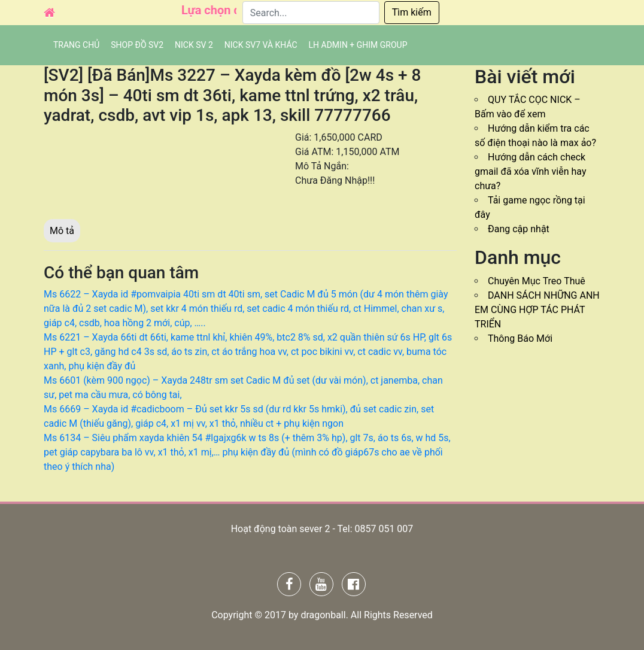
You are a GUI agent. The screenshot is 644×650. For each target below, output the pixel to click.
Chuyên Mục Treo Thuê (537, 281)
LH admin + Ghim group (358, 45)
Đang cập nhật (519, 229)
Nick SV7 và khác (261, 45)
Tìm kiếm (412, 12)
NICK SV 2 (194, 45)
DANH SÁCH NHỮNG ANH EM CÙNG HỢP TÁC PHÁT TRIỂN (537, 310)
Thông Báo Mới (520, 338)
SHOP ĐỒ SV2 (137, 45)
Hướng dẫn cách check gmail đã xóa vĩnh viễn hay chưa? (531, 171)
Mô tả (62, 231)
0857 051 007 (384, 529)
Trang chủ (76, 45)
